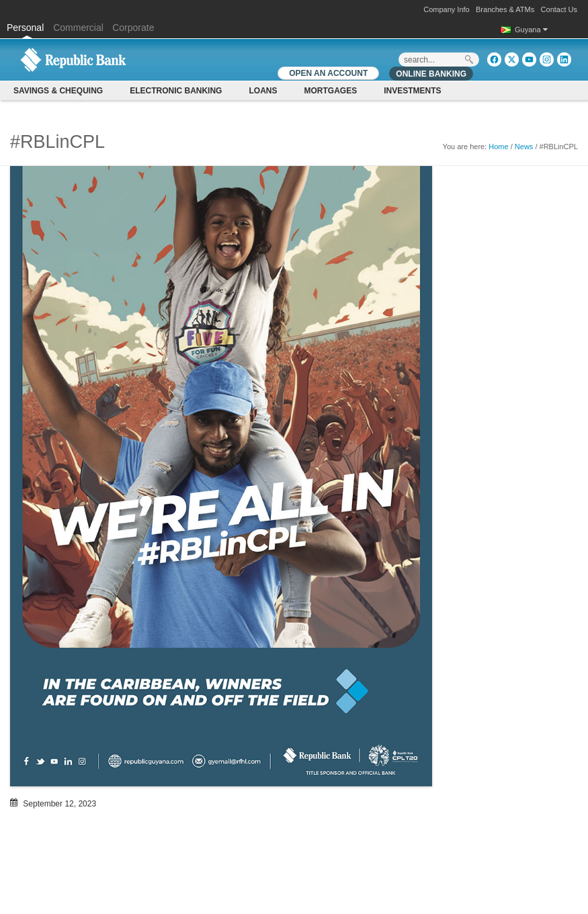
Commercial (78, 28)
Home (498, 147)
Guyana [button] (531, 30)
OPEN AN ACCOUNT (328, 73)
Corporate (133, 28)
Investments (412, 91)
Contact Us (559, 9)
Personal (27, 28)
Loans (263, 91)
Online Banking (431, 74)
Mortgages (330, 91)
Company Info (446, 9)
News (524, 147)
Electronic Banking (176, 91)
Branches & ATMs (505, 9)
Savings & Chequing (58, 91)
